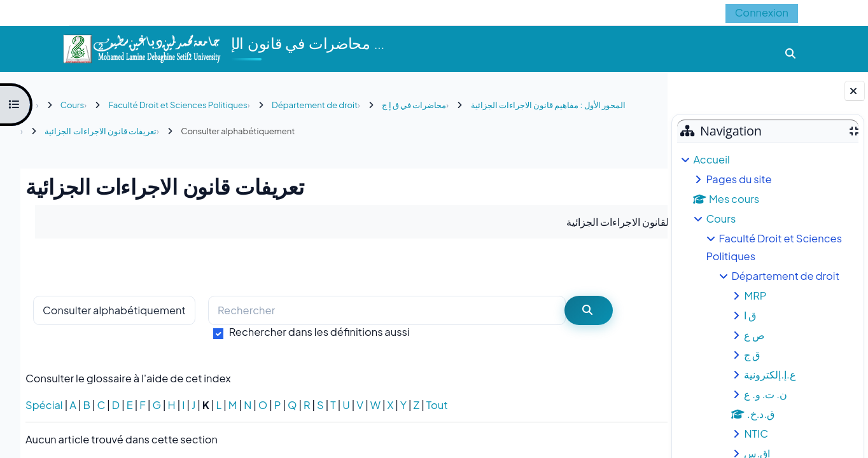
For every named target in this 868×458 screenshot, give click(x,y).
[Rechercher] (387, 311)
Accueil (711, 159)
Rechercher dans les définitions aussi (319, 332)
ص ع (754, 335)
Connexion (762, 12)
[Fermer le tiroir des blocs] (855, 91)
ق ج (752, 355)
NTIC (756, 434)
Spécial (44, 405)
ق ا (750, 315)
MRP (755, 295)
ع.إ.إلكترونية (770, 374)
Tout (437, 405)
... (632, 267)
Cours (721, 219)
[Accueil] (141, 47)
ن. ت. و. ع (766, 394)
